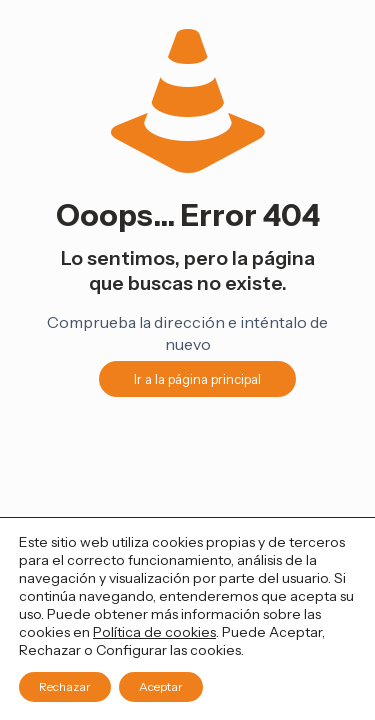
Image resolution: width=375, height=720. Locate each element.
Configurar (131, 650)
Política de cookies (154, 632)
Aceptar (161, 686)
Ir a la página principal (197, 379)
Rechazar (65, 686)
